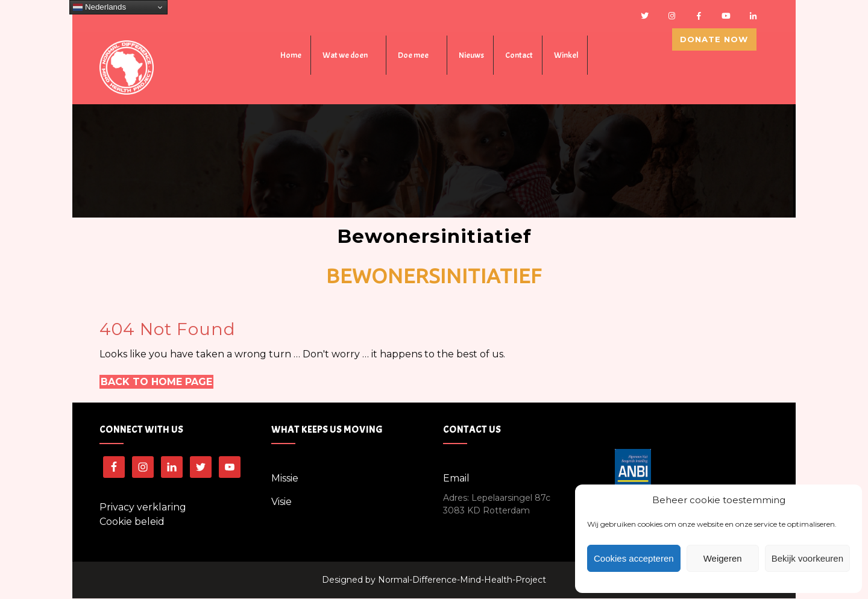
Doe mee (413, 56)
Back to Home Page (156, 382)
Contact (519, 56)
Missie (285, 479)
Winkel (566, 56)
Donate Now (721, 54)
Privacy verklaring (143, 508)
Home (291, 56)
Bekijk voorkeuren (807, 558)
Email (456, 479)
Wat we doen (345, 56)
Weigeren (723, 558)
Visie (281, 502)
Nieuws (471, 56)
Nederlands (99, 7)
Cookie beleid (132, 522)
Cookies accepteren (634, 558)
